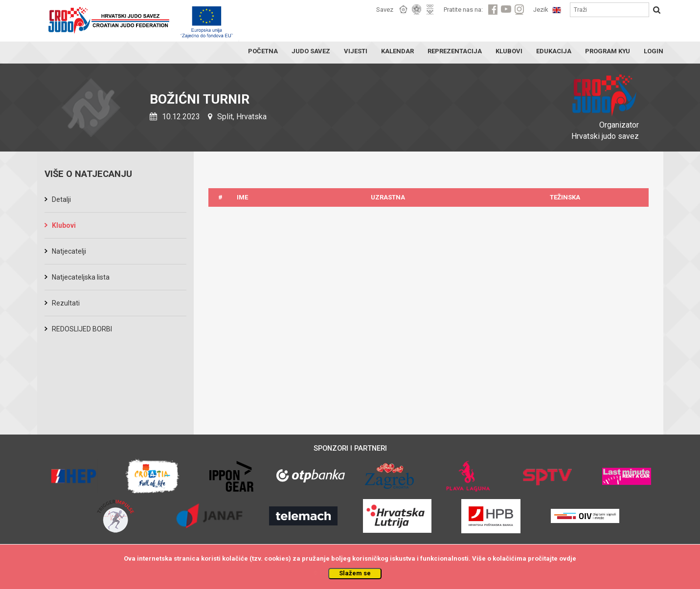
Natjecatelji (69, 251)
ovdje (568, 558)
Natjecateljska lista (81, 277)
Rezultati (66, 303)
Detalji (61, 199)
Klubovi (64, 225)
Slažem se (355, 573)
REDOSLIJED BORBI (82, 329)
